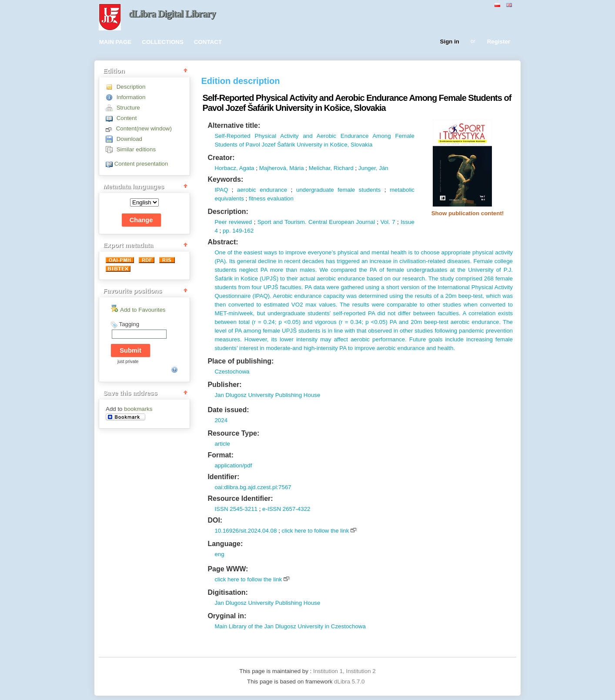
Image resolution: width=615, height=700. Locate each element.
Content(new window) (144, 128)
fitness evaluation (271, 198)
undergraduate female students (338, 190)
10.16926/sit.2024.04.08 (246, 531)
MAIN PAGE (115, 42)
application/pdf (233, 465)
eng (219, 554)
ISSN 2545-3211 (236, 509)
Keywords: (225, 179)
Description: (228, 212)
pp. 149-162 (238, 231)
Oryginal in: (227, 616)
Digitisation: (227, 592)
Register (499, 42)
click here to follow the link (316, 531)
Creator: (221, 158)
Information (131, 97)
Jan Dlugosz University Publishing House (267, 395)
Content (127, 118)
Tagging (129, 324)
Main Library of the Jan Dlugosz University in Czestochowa (290, 626)
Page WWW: (228, 569)
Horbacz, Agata (234, 168)
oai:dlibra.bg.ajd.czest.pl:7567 (253, 487)
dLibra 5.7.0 (350, 682)
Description (131, 87)
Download (129, 139)
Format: (221, 455)
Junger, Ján (373, 168)
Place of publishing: (241, 361)
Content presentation (141, 164)
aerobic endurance (262, 190)
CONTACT (208, 42)
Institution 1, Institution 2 (344, 671)
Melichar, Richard (331, 168)
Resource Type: (233, 433)
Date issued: (228, 410)
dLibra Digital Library (172, 14)
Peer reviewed (233, 222)
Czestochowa (232, 372)
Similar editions (136, 149)
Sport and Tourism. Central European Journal (316, 222)
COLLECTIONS (163, 42)
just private (128, 362)
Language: (225, 544)
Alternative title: (234, 125)
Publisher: (224, 385)
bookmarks (138, 409)
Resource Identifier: (240, 498)
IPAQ (221, 190)
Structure (128, 108)
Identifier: (223, 477)
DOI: (215, 520)
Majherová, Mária (282, 168)
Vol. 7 (388, 222)
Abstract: (223, 242)
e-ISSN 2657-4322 (286, 509)
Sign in (450, 42)
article (222, 444)
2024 (221, 420)
